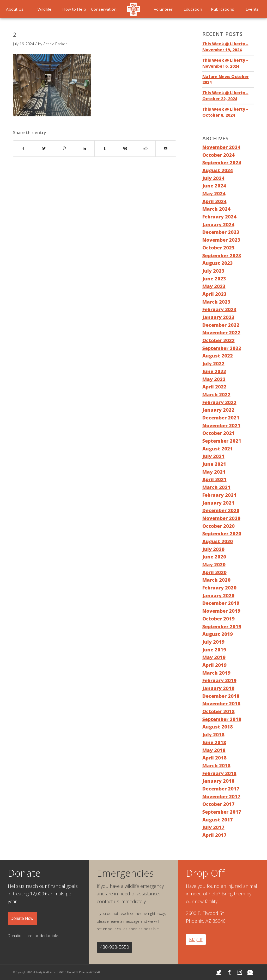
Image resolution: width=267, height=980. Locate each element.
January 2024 (218, 224)
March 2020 (216, 580)
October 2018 (219, 711)
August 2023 (218, 263)
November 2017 (221, 796)
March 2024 (216, 209)
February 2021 (219, 495)
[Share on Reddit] (145, 149)
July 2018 (213, 734)
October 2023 (219, 248)
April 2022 (214, 387)
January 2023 (218, 317)
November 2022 (221, 332)
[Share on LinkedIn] (84, 149)
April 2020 (214, 572)
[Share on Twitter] (44, 149)
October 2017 (219, 804)
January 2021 (218, 503)
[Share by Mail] (166, 149)
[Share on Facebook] (23, 149)
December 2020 (221, 510)
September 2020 (222, 533)
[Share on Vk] (125, 149)
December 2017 (221, 789)
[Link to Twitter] (219, 972)
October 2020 (219, 526)
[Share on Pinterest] (64, 149)
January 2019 (218, 688)
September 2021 (222, 441)
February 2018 (219, 773)
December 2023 (221, 232)
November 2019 (221, 611)
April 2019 (214, 665)
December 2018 (221, 696)
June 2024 (214, 186)
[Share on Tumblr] (105, 149)
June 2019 (214, 650)
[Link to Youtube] (250, 972)
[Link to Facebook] (229, 972)
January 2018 (218, 781)
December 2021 (221, 418)
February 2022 (219, 402)
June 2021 (214, 464)
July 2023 (213, 271)
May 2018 (214, 750)
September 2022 (222, 348)
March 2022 (216, 394)
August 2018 (218, 727)
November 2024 (221, 147)
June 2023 (214, 279)
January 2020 (218, 595)
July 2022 (213, 363)
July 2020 (213, 549)
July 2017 (213, 827)
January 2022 (218, 410)
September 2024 (222, 162)
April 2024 (214, 201)
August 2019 (218, 634)
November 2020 (221, 518)
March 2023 (216, 302)
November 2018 (221, 703)
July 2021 (213, 456)
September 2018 (222, 719)
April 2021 (214, 479)
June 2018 (214, 742)
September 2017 (222, 812)
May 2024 (214, 193)
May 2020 (214, 564)
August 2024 (218, 170)
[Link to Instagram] (240, 972)
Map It (196, 939)
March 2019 (216, 673)
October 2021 (219, 433)
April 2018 (214, 758)
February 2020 (219, 588)
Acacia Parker (55, 44)
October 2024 (219, 155)
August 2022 (218, 356)
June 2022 (214, 371)
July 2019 (213, 642)
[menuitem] (45, 9)
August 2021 (218, 449)
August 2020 (218, 541)
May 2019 (214, 657)
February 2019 (219, 680)
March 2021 (216, 487)
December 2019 (221, 603)
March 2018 (216, 765)
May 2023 (214, 286)
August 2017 (218, 820)
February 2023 (219, 309)
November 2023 (221, 240)
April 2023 (214, 294)
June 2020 (214, 557)
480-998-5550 (114, 947)
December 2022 (221, 325)
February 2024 (219, 217)
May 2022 (214, 379)
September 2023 (222, 255)
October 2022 (219, 340)
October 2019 (219, 619)
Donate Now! (23, 918)
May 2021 (214, 472)
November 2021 (221, 425)
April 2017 (214, 835)
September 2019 (222, 626)
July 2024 (213, 178)
